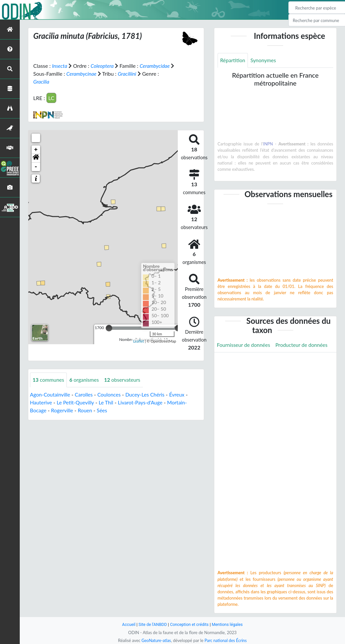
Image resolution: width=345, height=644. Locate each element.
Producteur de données (304, 345)
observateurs (125, 380)
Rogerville (63, 410)
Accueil (127, 624)
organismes (86, 380)
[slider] (109, 328)
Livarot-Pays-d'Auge (143, 402)
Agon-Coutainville (51, 394)
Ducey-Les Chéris (148, 394)
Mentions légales (229, 624)
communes (49, 380)
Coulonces (111, 394)
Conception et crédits (189, 624)
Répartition (233, 60)
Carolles (85, 394)
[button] (36, 158)
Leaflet (139, 341)
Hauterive (41, 402)
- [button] (36, 167)
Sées (104, 410)
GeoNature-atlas (155, 640)
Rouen (86, 410)
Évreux (181, 394)
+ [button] (36, 149)
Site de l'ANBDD (152, 624)
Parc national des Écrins (226, 640)
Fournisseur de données (244, 345)
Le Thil (108, 402)
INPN (268, 144)
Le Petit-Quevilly (77, 402)
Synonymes (264, 60)
